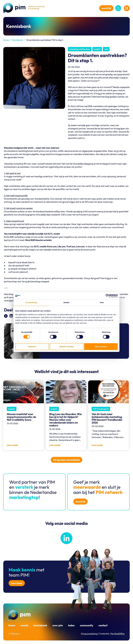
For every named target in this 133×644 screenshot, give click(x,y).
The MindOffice (117, 634)
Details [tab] (66, 302)
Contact (103, 625)
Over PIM (58, 625)
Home (6, 40)
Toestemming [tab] (31, 302)
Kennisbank (18, 40)
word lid (106, 8)
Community (87, 625)
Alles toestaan (101, 347)
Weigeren (32, 347)
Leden (71, 625)
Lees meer (17, 583)
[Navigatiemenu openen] (127, 8)
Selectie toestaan (67, 347)
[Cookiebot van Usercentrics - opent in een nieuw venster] (107, 296)
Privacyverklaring (89, 634)
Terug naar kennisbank (67, 460)
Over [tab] (102, 302)
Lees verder (13, 445)
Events (24, 625)
